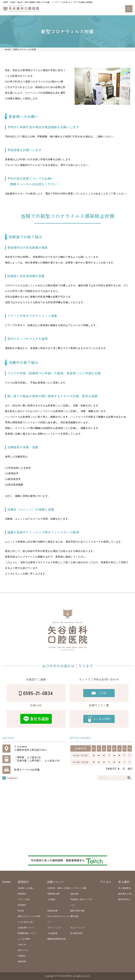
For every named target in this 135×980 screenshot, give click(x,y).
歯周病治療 (52, 911)
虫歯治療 (74, 894)
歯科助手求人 (124, 899)
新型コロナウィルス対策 (29, 916)
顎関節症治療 (54, 894)
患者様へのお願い (26, 888)
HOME (7, 882)
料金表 (21, 911)
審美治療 (74, 916)
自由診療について (26, 928)
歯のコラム (23, 950)
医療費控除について (27, 933)
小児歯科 (52, 899)
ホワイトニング (55, 928)
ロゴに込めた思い (26, 922)
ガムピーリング (77, 928)
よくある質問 (24, 939)
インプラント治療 (78, 888)
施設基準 (22, 961)
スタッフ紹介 (24, 899)
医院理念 (22, 894)
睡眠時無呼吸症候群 (57, 939)
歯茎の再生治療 (77, 911)
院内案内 (22, 905)
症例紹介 (22, 956)
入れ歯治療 (52, 933)
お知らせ (22, 945)
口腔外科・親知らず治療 (59, 888)
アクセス (106, 882)
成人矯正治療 (76, 933)
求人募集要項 (124, 888)
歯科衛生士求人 (125, 894)
